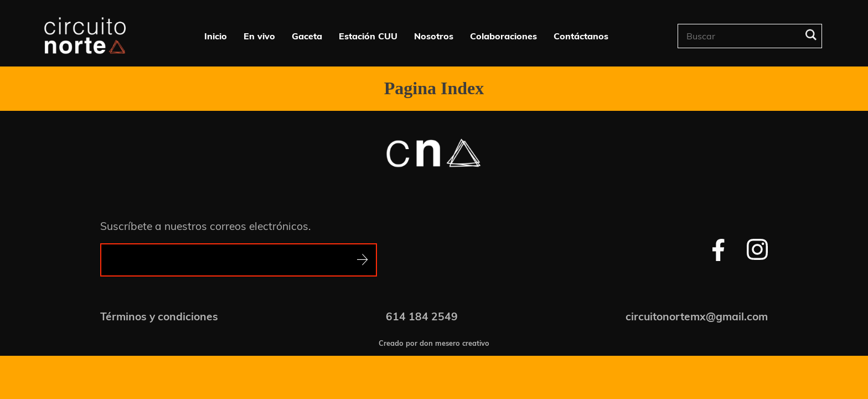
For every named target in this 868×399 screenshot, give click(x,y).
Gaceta (307, 36)
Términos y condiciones (159, 316)
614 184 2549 (422, 316)
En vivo (259, 36)
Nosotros (434, 36)
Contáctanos (581, 36)
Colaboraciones (503, 36)
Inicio (216, 36)
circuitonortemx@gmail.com (697, 316)
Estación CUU (368, 36)
